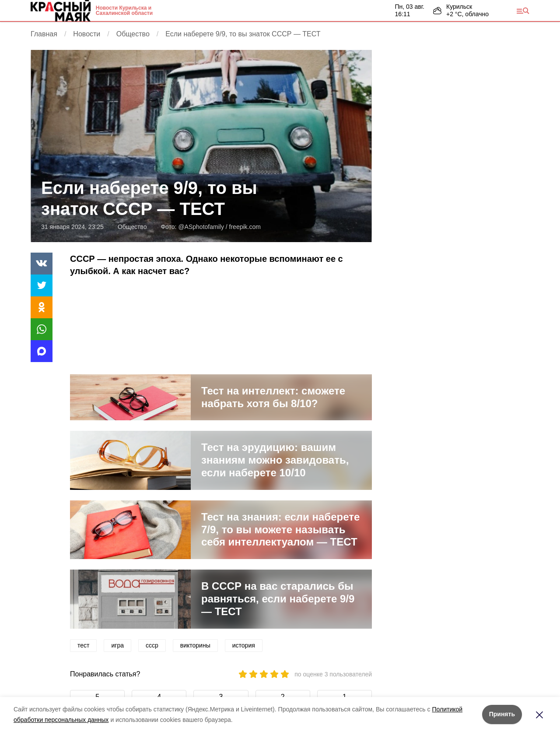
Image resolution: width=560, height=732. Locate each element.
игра (117, 645)
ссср (152, 645)
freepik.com (245, 227)
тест (83, 645)
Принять (502, 714)
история (244, 645)
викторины (195, 645)
